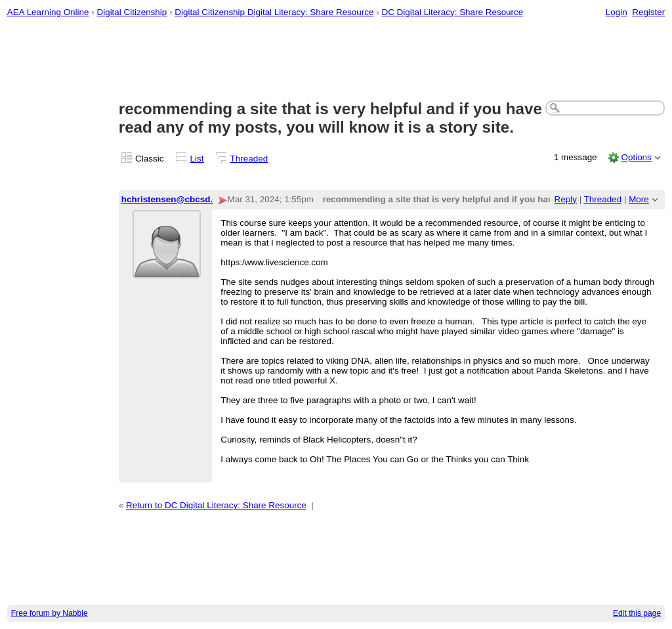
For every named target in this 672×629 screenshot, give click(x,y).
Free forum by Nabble (50, 613)
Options (636, 157)
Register (648, 12)
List (197, 159)
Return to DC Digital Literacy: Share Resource (216, 505)
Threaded (249, 159)
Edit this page (637, 613)
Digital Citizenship (132, 12)
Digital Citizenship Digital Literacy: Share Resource (274, 12)
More (639, 199)
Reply (566, 199)
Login (617, 12)
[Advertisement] (336, 60)
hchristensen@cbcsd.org (174, 199)
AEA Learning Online (48, 12)
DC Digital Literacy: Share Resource (452, 12)
